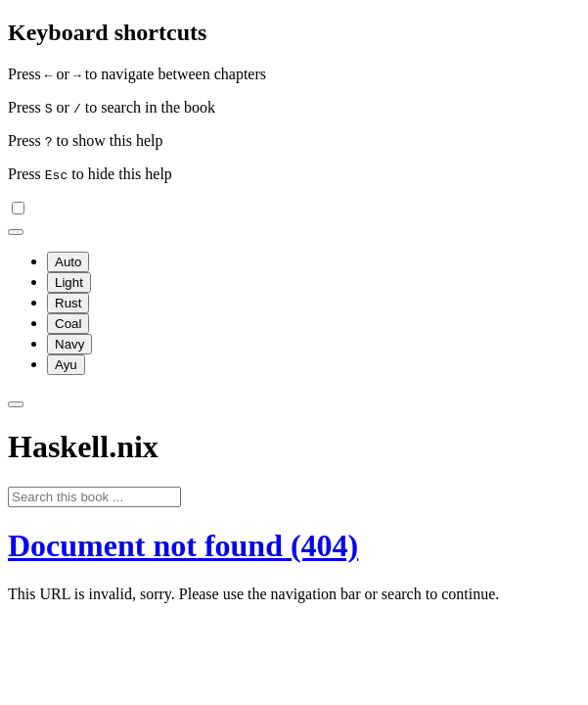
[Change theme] (16, 232)
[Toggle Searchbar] (16, 404)
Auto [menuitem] (68, 262)
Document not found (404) (183, 545)
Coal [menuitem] (68, 324)
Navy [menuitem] (69, 344)
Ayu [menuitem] (66, 365)
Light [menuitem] (69, 282)
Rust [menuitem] (68, 303)
